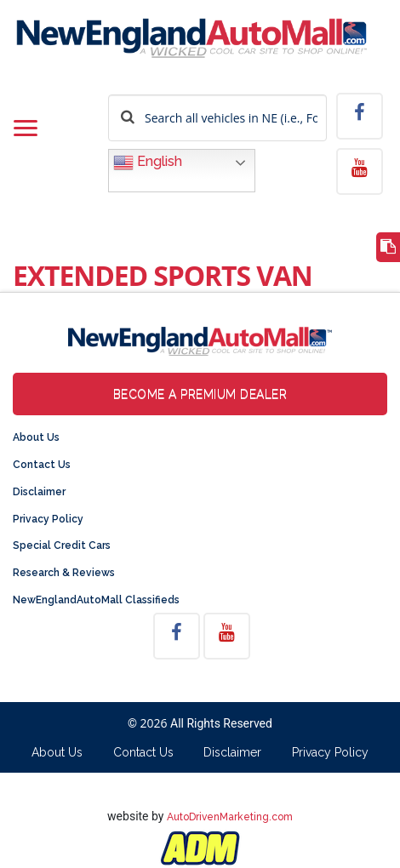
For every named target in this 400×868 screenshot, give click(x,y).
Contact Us (42, 465)
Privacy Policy (48, 519)
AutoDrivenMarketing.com (230, 817)
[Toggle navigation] (26, 129)
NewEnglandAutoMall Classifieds (96, 600)
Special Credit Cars (62, 545)
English (148, 163)
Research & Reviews (64, 573)
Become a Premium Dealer (200, 394)
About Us (36, 437)
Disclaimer (39, 492)
